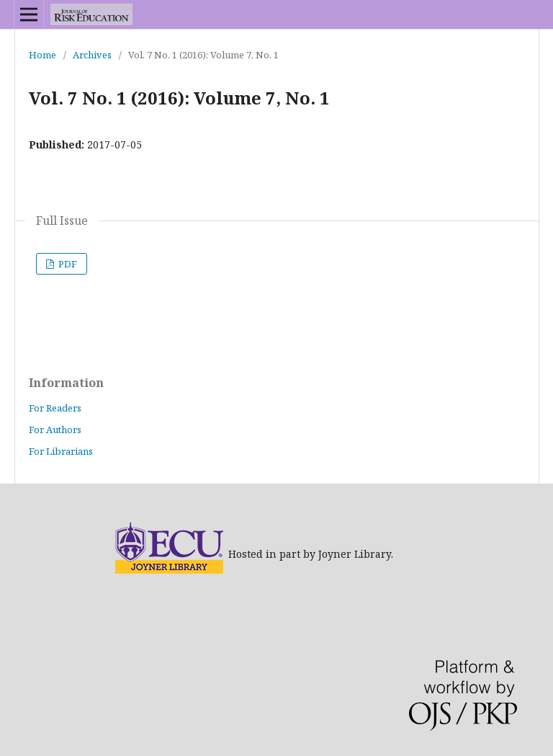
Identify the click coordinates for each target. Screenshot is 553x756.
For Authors (55, 430)
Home (42, 55)
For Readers (55, 408)
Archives (92, 55)
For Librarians (61, 451)
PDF (67, 264)
